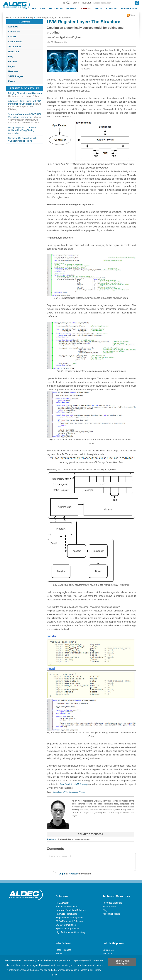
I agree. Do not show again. (122, 962)
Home (9, 18)
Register (87, 3)
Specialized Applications (68, 929)
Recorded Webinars (112, 903)
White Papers (109, 907)
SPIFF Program (16, 76)
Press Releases (63, 950)
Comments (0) (60, 42)
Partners (13, 62)
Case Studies (15, 42)
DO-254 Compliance (66, 925)
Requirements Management (69, 918)
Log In (62, 874)
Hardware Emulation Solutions (71, 910)
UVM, (65, 792)
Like (48, 42)
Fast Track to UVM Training (74, 784)
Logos (11, 66)
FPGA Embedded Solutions (69, 921)
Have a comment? (91, 862)
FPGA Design (62, 903)
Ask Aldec (108, 954)
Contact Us (14, 32)
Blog (11, 57)
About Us (13, 27)
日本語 (66, 3)
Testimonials (15, 47)
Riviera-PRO (64, 839)
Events (12, 81)
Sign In (76, 3)
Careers (12, 37)
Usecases (13, 71)
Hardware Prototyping (66, 914)
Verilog (82, 792)
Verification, (73, 792)
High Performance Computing (70, 932)
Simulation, (57, 792)
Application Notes (111, 914)
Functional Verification (66, 907)
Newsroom (14, 52)
